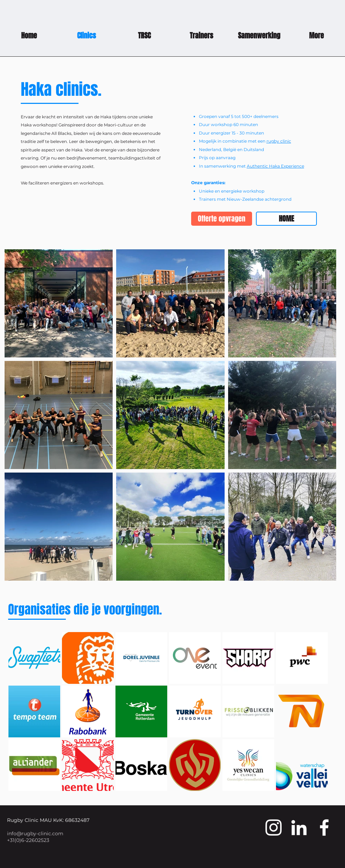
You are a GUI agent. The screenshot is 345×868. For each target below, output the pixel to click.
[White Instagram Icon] (274, 828)
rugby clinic (279, 141)
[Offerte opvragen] (222, 219)
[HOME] (286, 219)
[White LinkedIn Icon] (299, 828)
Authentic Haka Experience (275, 166)
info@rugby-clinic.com (35, 833)
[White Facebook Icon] (324, 828)
